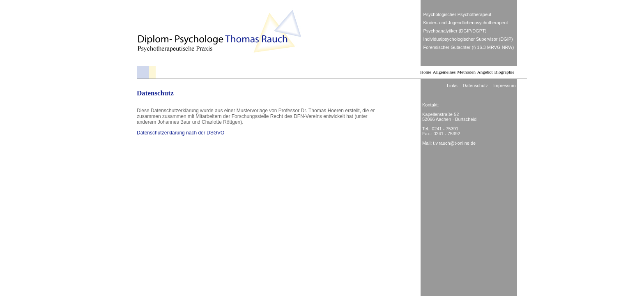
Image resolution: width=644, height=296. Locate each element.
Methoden (466, 72)
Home (426, 72)
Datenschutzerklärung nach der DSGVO (181, 133)
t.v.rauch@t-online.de (454, 143)
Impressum (504, 86)
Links (452, 86)
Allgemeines (444, 72)
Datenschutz (475, 86)
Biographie (505, 72)
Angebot (485, 72)
